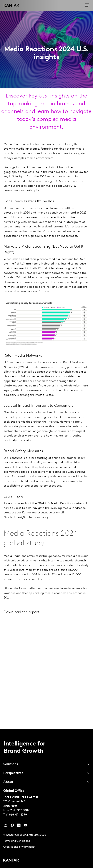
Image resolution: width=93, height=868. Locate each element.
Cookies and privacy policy (19, 847)
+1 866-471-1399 (16, 815)
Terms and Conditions (17, 841)
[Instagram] (6, 826)
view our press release (19, 186)
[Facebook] (12, 826)
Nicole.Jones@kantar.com (22, 517)
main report (57, 172)
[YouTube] (19, 826)
